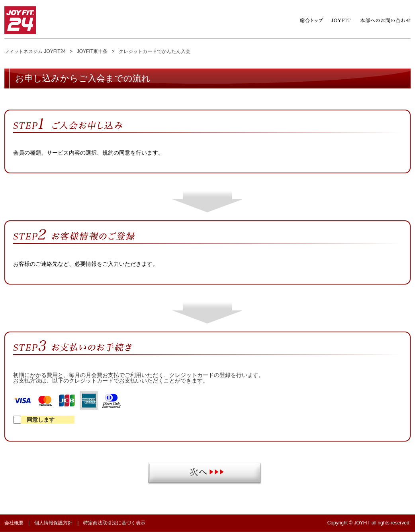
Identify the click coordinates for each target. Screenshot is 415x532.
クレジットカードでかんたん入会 (155, 51)
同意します (34, 420)
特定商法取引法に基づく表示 (114, 523)
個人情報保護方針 (53, 523)
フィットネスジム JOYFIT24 (35, 51)
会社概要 (14, 523)
